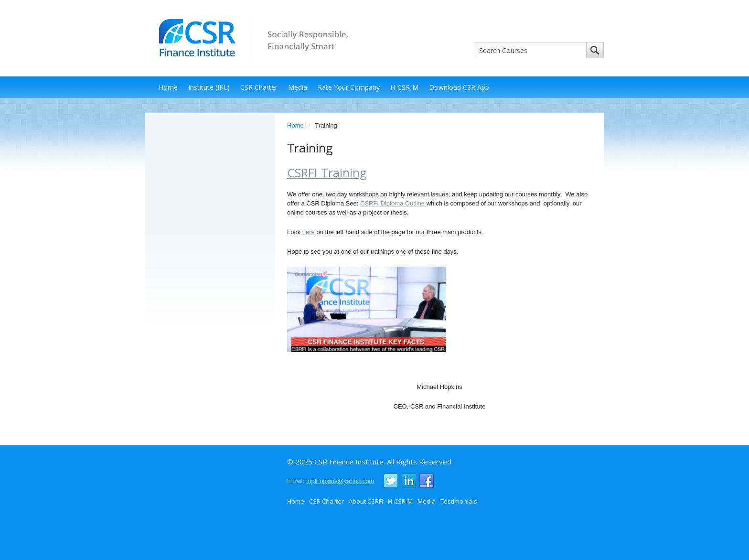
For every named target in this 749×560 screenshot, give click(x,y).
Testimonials (459, 501)
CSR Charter (259, 87)
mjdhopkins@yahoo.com (340, 481)
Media (298, 87)
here (309, 232)
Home (168, 87)
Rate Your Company (349, 87)
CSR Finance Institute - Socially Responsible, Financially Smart (250, 38)
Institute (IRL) (209, 87)
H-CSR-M (404, 87)
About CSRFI (366, 501)
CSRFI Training (327, 172)
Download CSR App (459, 87)
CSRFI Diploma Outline (393, 203)
